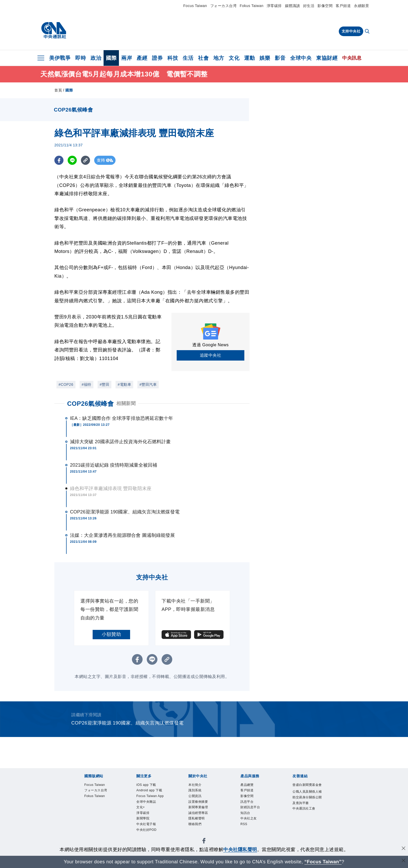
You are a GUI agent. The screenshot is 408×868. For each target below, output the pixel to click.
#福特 (87, 384)
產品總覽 (250, 785)
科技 (173, 58)
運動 (249, 58)
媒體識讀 (292, 6)
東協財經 (327, 58)
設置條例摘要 (202, 806)
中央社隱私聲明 (240, 850)
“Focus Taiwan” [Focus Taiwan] (323, 862)
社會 (203, 58)
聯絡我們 (197, 833)
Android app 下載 (152, 796)
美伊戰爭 (60, 58)
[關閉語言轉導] (404, 861)
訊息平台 (250, 806)
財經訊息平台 (254, 813)
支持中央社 (351, 31)
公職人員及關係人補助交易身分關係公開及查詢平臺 (306, 810)
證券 (157, 58)
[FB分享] (59, 160)
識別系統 (197, 792)
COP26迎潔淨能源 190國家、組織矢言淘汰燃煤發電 (125, 512)
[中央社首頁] (54, 30)
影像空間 (325, 6)
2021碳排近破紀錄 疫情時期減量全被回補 (114, 465)
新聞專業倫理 (202, 813)
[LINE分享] (72, 160)
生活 (188, 58)
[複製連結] (85, 160)
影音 (280, 58)
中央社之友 (252, 827)
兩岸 (127, 58)
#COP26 (66, 384)
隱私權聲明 (200, 827)
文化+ (142, 827)
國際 (111, 58)
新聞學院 (145, 840)
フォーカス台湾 (224, 6)
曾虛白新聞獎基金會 (306, 789)
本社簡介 (197, 785)
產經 (142, 58)
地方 (219, 58)
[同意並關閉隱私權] (404, 849)
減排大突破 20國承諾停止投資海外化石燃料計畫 (120, 442)
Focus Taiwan (195, 6)
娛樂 (265, 58)
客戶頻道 (343, 6)
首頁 (58, 90)
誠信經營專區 (202, 820)
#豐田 (104, 384)
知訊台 (247, 820)
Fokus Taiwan (251, 6)
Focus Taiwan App (151, 809)
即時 (81, 58)
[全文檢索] (368, 32)
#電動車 (124, 384)
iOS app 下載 (150, 785)
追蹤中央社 (211, 355)
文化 (234, 58)
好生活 (309, 6)
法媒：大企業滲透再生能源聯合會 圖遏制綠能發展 (122, 535)
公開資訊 (197, 799)
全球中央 (301, 58)
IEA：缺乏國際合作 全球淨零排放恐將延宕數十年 (122, 418)
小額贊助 (111, 634)
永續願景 (361, 6)
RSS (245, 833)
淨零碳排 (274, 6)
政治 (96, 58)
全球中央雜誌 (150, 820)
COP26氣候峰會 (90, 404)
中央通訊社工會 (306, 830)
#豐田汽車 (148, 384)
